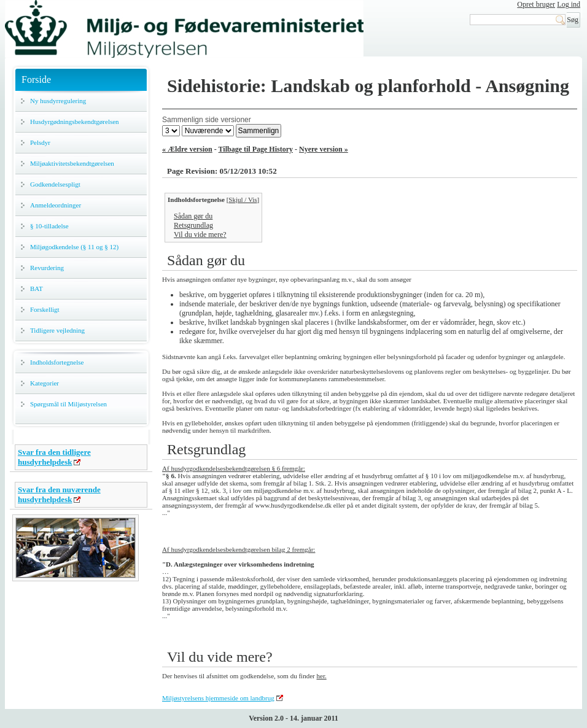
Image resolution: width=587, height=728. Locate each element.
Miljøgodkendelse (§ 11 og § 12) (74, 247)
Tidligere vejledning (57, 330)
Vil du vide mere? (200, 234)
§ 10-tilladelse (49, 226)
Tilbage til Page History (256, 149)
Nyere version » (324, 149)
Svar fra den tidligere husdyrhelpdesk (54, 457)
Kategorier (45, 383)
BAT (37, 288)
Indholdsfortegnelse (57, 362)
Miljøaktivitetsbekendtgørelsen (72, 163)
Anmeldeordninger (56, 205)
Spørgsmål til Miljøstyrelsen (68, 404)
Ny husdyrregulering (58, 101)
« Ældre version (187, 149)
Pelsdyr (40, 142)
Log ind (569, 4)
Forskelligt (45, 309)
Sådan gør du (193, 216)
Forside (36, 79)
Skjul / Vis (243, 199)
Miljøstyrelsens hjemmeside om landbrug (218, 698)
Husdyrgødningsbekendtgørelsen (75, 122)
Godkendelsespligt (55, 184)
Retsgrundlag (193, 225)
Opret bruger (536, 4)
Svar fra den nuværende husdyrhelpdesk (59, 494)
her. (321, 676)
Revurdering (47, 268)
